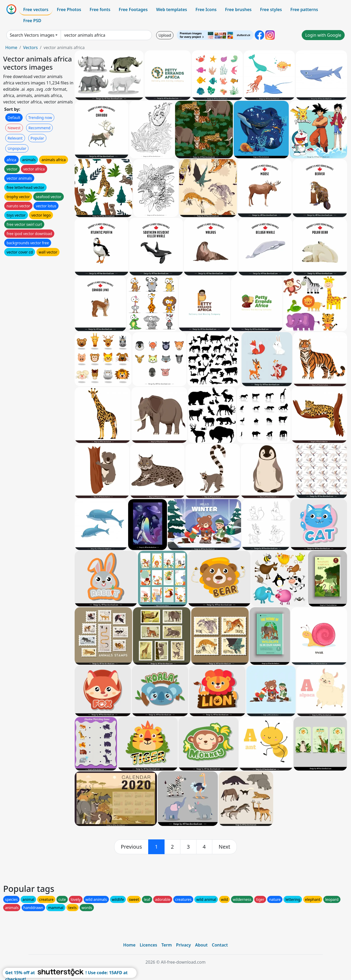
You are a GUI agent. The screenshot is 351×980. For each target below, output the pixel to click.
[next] (224, 847)
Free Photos (69, 9)
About (201, 945)
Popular (37, 138)
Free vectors (36, 9)
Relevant (15, 138)
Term (167, 945)
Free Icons (206, 9)
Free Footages (133, 9)
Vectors (30, 47)
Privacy (184, 945)
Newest (14, 128)
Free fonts (100, 9)
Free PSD (32, 21)
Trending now (40, 118)
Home (11, 47)
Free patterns (304, 9)
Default (14, 118)
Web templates (172, 9)
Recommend (39, 128)
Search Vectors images (32, 35)
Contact (220, 945)
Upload (165, 35)
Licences (148, 945)
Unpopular (17, 148)
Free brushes (238, 9)
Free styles (271, 9)
